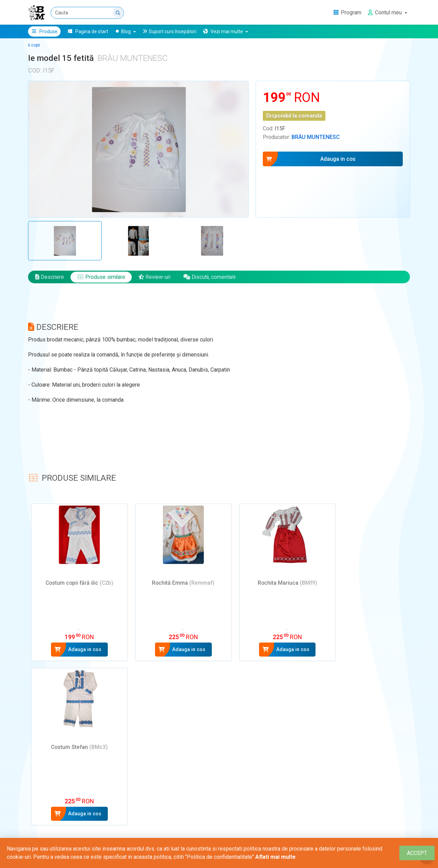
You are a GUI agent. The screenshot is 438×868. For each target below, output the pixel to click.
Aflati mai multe (275, 857)
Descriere (50, 278)
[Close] (417, 853)
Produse (44, 31)
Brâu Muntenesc (316, 137)
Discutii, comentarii (213, 278)
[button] (225, 31)
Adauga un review (60, 774)
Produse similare (102, 278)
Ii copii (34, 45)
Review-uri (156, 278)
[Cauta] (87, 13)
